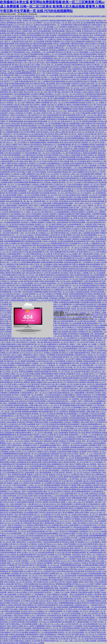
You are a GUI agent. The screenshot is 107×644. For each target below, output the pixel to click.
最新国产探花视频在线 (27, 407)
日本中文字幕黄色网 (48, 538)
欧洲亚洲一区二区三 (14, 102)
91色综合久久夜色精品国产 (57, 46)
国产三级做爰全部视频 (81, 622)
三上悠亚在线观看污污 (31, 357)
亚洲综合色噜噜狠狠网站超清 (62, 245)
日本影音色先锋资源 (97, 292)
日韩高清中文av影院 (78, 84)
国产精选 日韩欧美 (87, 155)
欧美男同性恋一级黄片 (67, 344)
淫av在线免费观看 (67, 191)
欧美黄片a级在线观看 (97, 145)
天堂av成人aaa (7, 142)
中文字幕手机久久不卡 (68, 578)
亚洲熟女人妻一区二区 (13, 168)
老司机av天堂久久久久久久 (56, 86)
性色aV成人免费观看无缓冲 (53, 525)
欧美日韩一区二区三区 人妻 (47, 147)
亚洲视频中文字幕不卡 (31, 445)
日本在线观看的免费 (87, 174)
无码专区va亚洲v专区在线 (66, 466)
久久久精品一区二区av (41, 138)
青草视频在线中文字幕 (79, 256)
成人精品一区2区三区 (87, 384)
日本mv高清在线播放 (75, 184)
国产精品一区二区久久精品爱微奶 (84, 479)
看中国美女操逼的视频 (67, 115)
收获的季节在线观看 (13, 613)
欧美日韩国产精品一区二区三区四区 (61, 292)
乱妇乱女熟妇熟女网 (77, 163)
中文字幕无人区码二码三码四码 (75, 609)
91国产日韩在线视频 (43, 479)
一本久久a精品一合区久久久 (83, 203)
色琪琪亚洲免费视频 (48, 216)
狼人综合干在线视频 (46, 48)
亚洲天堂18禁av (53, 603)
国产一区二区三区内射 (8, 138)
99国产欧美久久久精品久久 (72, 229)
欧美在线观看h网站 (44, 31)
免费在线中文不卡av (39, 243)
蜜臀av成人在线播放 (29, 71)
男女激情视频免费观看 (60, 126)
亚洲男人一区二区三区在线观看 (55, 54)
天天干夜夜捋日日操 (70, 382)
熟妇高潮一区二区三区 (31, 130)
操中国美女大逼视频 (63, 216)
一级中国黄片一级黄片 (54, 109)
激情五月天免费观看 (76, 508)
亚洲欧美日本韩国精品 (90, 29)
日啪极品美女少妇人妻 (41, 98)
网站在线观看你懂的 (44, 245)
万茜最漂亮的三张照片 (25, 206)
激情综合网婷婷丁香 (27, 376)
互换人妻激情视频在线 (21, 288)
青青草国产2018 (63, 90)
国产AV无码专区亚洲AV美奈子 (46, 269)
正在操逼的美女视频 (64, 452)
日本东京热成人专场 (60, 529)
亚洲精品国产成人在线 (37, 176)
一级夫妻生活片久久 (34, 504)
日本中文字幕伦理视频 (27, 132)
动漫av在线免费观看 (13, 201)
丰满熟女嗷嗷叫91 (69, 395)
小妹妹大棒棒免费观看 (85, 168)
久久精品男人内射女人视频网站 (80, 128)
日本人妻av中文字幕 (41, 199)
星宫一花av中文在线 (28, 233)
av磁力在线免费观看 (98, 157)
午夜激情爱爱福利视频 (83, 397)
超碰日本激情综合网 (17, 363)
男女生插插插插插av (71, 414)
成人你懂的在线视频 (9, 206)
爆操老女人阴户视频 (58, 180)
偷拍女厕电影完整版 (60, 237)
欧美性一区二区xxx (83, 599)
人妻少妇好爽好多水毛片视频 (90, 399)
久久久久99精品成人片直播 (72, 437)
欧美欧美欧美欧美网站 (60, 569)
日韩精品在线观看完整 (91, 361)
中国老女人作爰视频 (91, 86)
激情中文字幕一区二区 (52, 430)
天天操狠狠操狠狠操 (93, 250)
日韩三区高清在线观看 (86, 111)
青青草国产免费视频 (52, 42)
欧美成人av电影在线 (19, 163)
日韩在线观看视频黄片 (62, 218)
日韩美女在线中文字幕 (20, 252)
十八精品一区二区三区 (32, 212)
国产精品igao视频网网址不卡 (59, 50)
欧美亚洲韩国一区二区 (79, 613)
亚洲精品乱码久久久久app (81, 550)
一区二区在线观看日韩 (47, 363)
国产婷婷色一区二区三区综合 (60, 372)
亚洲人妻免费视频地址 (45, 58)
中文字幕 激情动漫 (14, 237)
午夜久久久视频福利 (7, 477)
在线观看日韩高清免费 (13, 559)
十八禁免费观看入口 (50, 166)
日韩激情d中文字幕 (70, 426)
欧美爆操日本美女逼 (36, 197)
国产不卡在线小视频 (26, 107)
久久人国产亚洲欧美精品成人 (72, 153)
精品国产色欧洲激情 (27, 269)
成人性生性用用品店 (35, 145)
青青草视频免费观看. (19, 430)
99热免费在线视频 (58, 31)
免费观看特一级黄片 (98, 550)
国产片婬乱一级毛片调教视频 (47, 63)
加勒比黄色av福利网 (38, 288)
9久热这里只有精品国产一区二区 (25, 58)
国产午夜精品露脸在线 (17, 52)
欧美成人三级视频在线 (10, 639)
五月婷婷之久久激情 (33, 370)
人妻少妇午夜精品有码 (94, 222)
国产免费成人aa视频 (99, 313)
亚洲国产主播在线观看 (8, 37)
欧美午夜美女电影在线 (82, 370)
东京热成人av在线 (38, 20)
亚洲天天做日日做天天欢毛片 (94, 71)
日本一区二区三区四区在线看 (14, 157)
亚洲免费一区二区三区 (37, 294)
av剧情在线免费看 (6, 161)
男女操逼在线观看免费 (46, 552)
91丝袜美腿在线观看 (86, 357)
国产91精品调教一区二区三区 (36, 27)
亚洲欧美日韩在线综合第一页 (57, 117)
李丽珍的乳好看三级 (7, 119)
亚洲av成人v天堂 (28, 428)
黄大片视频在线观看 (64, 67)
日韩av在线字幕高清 (77, 107)
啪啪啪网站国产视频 (51, 588)
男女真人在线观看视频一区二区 (49, 439)
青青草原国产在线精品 (80, 37)
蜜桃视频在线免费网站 (30, 412)
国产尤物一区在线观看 (80, 363)
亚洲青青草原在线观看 (57, 424)
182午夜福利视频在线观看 (20, 111)
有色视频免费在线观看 (33, 90)
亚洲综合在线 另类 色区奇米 (44, 134)
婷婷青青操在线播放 (90, 54)
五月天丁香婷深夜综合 (38, 616)
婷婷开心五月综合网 (33, 641)
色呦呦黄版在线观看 (41, 292)
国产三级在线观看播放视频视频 (44, 540)
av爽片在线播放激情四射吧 (57, 69)
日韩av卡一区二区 (94, 58)
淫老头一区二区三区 (34, 296)
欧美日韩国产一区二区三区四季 (35, 348)
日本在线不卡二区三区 (11, 134)
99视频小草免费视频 (42, 102)
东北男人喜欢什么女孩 (79, 403)
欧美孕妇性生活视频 (31, 281)
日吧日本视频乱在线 (14, 517)
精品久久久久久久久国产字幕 (20, 599)
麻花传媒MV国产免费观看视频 (27, 607)
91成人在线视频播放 (40, 378)
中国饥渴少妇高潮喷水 (61, 418)
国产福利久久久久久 (22, 437)
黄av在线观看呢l (100, 357)
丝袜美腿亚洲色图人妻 (92, 109)
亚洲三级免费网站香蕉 (52, 178)
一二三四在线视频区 (29, 391)
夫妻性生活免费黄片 (78, 212)
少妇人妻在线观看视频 (43, 473)
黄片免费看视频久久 (33, 300)
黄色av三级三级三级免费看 (10, 529)
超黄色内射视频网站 (93, 264)
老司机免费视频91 (32, 622)
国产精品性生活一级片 (75, 388)
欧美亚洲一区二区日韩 (71, 357)
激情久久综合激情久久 (19, 115)
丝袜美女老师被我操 (28, 260)
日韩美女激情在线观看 (51, 542)
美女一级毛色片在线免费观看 (21, 449)
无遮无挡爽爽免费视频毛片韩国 (78, 138)
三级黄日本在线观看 (32, 630)
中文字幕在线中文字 (25, 227)
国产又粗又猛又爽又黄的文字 (22, 151)
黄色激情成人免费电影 (22, 382)
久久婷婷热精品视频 (16, 86)
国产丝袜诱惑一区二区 (86, 142)
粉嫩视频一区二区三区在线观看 (44, 149)
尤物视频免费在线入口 (8, 416)
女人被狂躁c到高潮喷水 (8, 359)
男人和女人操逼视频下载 (43, 590)
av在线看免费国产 (86, 239)
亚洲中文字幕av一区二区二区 (27, 552)
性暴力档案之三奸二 (92, 237)
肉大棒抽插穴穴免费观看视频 (14, 538)
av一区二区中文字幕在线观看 (80, 113)
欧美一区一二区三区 (21, 367)
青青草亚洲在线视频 (89, 121)
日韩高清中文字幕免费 (87, 279)
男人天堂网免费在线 (26, 590)
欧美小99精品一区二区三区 (17, 140)
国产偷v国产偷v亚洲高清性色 (44, 256)
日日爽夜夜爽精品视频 (63, 550)
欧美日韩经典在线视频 (37, 401)
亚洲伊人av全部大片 (19, 384)
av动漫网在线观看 (82, 536)
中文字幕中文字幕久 (11, 386)
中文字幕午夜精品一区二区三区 (20, 180)
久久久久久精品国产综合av (47, 571)
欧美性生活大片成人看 (49, 384)
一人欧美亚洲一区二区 (67, 470)
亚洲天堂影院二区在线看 (32, 79)
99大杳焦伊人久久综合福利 (37, 163)
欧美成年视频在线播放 (57, 81)
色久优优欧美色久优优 (80, 521)
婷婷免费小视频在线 (7, 63)
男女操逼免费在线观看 (32, 290)
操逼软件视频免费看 (86, 487)
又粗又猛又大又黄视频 (55, 105)
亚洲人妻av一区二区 (39, 449)
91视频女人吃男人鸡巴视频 (80, 365)
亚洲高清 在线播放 (76, 126)
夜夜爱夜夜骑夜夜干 (32, 634)
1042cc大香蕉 (65, 42)
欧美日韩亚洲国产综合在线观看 (91, 180)
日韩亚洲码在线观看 (71, 262)
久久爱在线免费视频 (22, 365)
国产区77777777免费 (11, 81)
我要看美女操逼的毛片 (52, 409)
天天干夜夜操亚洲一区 (76, 237)
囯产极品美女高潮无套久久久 (29, 639)
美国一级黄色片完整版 (75, 86)
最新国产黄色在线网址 (22, 109)
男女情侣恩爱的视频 (44, 534)
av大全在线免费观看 (94, 403)
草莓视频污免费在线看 (79, 216)
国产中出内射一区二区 (13, 481)
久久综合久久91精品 (79, 67)
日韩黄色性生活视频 (41, 422)
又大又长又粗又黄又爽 (49, 300)
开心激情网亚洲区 (45, 468)
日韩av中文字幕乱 (97, 248)
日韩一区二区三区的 (84, 578)
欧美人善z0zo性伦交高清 (69, 142)
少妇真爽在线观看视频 (12, 222)
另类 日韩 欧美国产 (77, 50)
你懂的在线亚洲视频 (80, 25)
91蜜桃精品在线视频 (39, 46)
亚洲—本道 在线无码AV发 (20, 401)
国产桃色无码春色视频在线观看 (43, 37)
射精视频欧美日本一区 (12, 479)
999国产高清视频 (70, 544)
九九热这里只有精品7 (35, 542)
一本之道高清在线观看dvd (53, 395)
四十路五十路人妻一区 (21, 39)
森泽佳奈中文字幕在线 (63, 52)
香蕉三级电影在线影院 (18, 597)
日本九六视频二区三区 (38, 65)
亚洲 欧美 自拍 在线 (87, 477)
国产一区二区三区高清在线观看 (84, 245)
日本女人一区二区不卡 (51, 405)
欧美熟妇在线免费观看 (94, 538)
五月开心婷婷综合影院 (36, 592)
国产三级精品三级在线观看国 (82, 359)
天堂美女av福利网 (95, 498)
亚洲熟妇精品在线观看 (35, 489)
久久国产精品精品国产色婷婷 (30, 271)
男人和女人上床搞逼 (81, 374)
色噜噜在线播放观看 (17, 300)
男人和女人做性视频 (89, 166)
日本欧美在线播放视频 (91, 626)
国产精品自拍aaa (21, 494)
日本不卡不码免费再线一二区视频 (85, 39)
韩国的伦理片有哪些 (14, 428)
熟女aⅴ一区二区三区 (66, 136)
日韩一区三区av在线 (61, 29)
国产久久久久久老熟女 (91, 48)
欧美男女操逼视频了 (73, 424)
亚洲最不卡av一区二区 (43, 224)
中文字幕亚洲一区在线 (35, 544)
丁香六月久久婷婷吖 (91, 546)
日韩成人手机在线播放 (8, 422)
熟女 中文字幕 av (84, 243)
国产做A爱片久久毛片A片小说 (77, 132)
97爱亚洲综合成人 (80, 355)
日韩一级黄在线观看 (70, 111)
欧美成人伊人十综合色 (38, 426)
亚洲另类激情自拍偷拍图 (25, 502)
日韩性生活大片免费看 (73, 31)
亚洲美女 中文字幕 (71, 231)
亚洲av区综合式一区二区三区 (71, 121)
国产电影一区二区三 (66, 182)
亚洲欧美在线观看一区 (57, 611)
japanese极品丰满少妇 (48, 67)
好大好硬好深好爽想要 (17, 622)
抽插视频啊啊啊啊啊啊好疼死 (25, 73)
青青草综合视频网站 (26, 372)
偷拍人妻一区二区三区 (41, 189)
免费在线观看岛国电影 (45, 128)
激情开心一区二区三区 (25, 298)
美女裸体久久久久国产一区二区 (57, 94)
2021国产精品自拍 (42, 361)
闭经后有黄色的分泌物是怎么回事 (79, 98)
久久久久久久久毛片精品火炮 (17, 536)
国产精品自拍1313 (40, 151)
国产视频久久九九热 (74, 428)
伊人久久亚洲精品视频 (13, 620)
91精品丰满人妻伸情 (68, 391)
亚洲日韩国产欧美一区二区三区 (91, 176)
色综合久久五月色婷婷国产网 (53, 210)
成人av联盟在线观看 (99, 449)
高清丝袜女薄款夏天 (71, 283)
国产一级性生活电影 (25, 218)
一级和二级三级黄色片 (80, 523)
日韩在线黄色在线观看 (81, 527)
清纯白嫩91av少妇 (18, 27)
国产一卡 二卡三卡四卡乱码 (92, 454)
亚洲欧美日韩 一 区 (61, 48)
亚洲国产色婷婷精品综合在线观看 (41, 458)
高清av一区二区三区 (45, 279)
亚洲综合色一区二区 (87, 170)
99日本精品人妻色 (67, 273)
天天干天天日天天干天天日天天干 (31, 353)
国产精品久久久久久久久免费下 (84, 584)
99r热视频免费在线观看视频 (68, 63)
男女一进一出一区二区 (17, 210)
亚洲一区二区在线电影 (55, 65)
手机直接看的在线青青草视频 (95, 117)
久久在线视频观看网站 (62, 212)
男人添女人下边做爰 (69, 416)
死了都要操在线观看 (49, 90)
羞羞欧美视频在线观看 (38, 142)
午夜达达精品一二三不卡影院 (10, 96)
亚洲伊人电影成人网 (74, 54)
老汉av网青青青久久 (99, 475)
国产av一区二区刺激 (94, 555)
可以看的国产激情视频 (38, 111)
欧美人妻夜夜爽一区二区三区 (87, 195)
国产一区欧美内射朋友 (40, 231)
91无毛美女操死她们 (86, 580)
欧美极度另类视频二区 (29, 237)
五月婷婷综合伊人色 (89, 31)
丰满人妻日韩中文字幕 (95, 613)
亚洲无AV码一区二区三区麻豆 (11, 117)
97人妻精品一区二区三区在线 (68, 384)
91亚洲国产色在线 (64, 498)
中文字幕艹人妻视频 (78, 538)
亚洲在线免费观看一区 (86, 260)
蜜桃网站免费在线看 (21, 405)
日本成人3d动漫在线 (16, 113)
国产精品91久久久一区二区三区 (49, 391)
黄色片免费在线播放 (65, 271)
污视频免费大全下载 (7, 159)
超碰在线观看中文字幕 (18, 506)
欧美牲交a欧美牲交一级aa (9, 515)
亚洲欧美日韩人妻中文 (61, 248)
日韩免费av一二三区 (28, 561)
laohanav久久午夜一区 (97, 512)
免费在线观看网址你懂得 (94, 227)
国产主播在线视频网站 (29, 56)
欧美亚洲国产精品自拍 (79, 201)
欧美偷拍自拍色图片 (66, 197)
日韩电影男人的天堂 (64, 634)
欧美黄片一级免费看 (32, 77)
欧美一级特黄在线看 (46, 29)
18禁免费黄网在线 (64, 35)
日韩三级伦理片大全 (35, 115)
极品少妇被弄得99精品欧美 (80, 275)
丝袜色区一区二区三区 (29, 576)
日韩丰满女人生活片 (17, 510)
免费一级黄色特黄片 (19, 542)
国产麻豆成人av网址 (94, 519)
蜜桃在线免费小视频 (11, 75)
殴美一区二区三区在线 (57, 285)
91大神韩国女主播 (79, 504)
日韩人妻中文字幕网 (11, 618)
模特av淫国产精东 (61, 134)
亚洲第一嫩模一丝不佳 (75, 71)
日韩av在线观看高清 (75, 69)
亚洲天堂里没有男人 (14, 208)
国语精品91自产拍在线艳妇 (97, 182)
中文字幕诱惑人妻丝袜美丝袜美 (79, 130)
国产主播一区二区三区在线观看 (21, 283)
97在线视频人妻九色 (81, 481)
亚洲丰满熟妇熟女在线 (71, 170)
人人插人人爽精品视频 (20, 178)
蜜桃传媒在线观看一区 (79, 346)
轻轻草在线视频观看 (11, 107)
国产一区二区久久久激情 (44, 393)
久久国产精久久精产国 (56, 582)
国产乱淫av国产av (91, 172)
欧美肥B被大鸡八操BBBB (80, 35)
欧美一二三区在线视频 (92, 435)
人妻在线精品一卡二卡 (67, 588)
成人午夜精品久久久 (29, 208)
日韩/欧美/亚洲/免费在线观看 (43, 218)
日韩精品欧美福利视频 (73, 199)
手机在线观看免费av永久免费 (60, 189)
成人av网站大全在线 (88, 75)
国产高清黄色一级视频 (38, 105)
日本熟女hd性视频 (33, 33)
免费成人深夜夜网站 (71, 487)
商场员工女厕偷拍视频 (61, 44)
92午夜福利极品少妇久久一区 (81, 407)
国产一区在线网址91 (93, 149)
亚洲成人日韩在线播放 (48, 527)
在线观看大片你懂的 (44, 222)
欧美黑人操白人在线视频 (36, 140)
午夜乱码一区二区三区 (35, 60)
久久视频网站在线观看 (98, 527)
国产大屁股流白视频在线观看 (56, 20)
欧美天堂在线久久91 (7, 20)
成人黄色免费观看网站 (89, 235)
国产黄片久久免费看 (38, 119)
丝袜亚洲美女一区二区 (55, 283)
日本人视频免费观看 (77, 393)
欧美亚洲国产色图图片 (99, 233)
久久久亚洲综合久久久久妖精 (81, 443)
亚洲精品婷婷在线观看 (76, 117)
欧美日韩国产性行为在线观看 (90, 378)
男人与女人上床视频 (41, 81)
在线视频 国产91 (34, 632)
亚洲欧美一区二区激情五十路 (59, 365)
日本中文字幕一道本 (96, 523)
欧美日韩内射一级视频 (25, 403)
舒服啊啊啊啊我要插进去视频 (13, 454)
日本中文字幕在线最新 (33, 214)
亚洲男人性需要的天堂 (54, 266)
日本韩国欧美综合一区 (52, 157)
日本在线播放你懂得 (31, 512)
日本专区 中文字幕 (20, 54)
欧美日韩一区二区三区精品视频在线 (37, 454)
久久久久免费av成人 (25, 378)
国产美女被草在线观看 (65, 77)
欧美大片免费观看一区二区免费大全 (43, 39)
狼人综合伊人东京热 (70, 380)
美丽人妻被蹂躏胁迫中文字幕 (57, 464)
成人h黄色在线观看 (9, 195)
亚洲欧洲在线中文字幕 (13, 279)
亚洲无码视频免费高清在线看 (75, 102)
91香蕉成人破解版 (72, 582)
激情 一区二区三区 (97, 365)
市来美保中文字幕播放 (29, 222)
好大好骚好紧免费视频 (68, 489)
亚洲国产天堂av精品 (73, 235)
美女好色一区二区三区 (36, 470)
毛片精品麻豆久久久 (19, 525)
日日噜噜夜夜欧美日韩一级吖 (35, 380)
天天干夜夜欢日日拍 (28, 601)
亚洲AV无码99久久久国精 (55, 288)
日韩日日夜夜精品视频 (18, 50)
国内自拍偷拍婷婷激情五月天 (71, 178)
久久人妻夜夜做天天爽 (10, 264)
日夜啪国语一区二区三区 (61, 407)
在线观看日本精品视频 (86, 382)
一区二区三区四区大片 (79, 58)
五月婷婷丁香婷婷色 (49, 214)
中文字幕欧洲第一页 (38, 266)
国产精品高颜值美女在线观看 (40, 586)
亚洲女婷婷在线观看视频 (64, 355)
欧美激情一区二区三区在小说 (51, 195)
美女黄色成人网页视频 (95, 67)
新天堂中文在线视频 (70, 243)
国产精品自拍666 (75, 29)
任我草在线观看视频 (76, 294)
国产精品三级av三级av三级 (58, 460)
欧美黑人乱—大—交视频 (95, 102)
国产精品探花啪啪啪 (34, 35)
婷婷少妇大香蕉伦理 (33, 84)
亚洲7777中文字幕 (42, 424)
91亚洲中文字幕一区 (48, 113)
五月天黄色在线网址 (45, 126)
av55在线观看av (84, 414)
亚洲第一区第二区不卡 (65, 147)
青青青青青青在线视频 (74, 187)
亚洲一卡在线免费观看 (57, 361)
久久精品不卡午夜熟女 (80, 563)
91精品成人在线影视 (51, 182)
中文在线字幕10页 (29, 481)
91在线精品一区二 (92, 212)
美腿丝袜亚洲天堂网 (29, 245)
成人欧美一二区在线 (21, 294)
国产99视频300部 (28, 102)
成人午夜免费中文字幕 (84, 79)
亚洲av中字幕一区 (65, 597)
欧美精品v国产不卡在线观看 (72, 626)
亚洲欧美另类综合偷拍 (67, 506)
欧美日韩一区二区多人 (45, 529)
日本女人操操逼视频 (71, 525)
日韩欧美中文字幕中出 (40, 477)
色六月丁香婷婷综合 (78, 250)
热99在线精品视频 (30, 121)
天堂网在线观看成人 (27, 393)
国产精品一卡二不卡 (89, 199)
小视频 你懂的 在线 (35, 405)
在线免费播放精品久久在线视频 (58, 163)
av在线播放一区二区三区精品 (45, 443)
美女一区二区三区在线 (54, 260)
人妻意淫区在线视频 (19, 485)
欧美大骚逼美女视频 (34, 462)
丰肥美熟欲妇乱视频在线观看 (96, 94)
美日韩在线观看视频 (61, 420)
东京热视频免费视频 (98, 439)
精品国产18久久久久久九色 (90, 46)
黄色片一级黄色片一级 (64, 445)
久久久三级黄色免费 (44, 203)
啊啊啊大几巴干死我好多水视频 (64, 534)
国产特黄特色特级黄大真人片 (54, 155)
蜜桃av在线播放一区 (37, 88)
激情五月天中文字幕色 (61, 601)
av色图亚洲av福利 (80, 605)
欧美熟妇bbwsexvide (26, 134)
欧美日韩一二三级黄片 (69, 401)
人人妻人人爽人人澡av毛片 (75, 502)
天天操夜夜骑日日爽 (55, 159)
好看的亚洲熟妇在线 (26, 81)
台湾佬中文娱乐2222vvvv (17, 220)
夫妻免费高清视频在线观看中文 (94, 69)
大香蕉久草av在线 (17, 348)
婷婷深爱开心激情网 (48, 573)
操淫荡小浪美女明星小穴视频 (21, 172)
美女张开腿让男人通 (92, 134)
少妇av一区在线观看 (33, 52)
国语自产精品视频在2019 (24, 580)
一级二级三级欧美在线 (45, 100)
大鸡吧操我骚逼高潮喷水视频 (62, 203)
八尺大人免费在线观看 (45, 208)
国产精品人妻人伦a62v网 (21, 65)
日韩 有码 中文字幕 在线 (56, 510)
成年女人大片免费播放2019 (17, 487)
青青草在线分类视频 (99, 397)
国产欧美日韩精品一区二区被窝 (25, 388)
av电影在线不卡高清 (76, 496)
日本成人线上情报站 (63, 346)
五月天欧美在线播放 (91, 388)
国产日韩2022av (28, 25)
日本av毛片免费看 (46, 130)
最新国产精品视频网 (28, 361)
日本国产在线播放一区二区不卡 (77, 611)
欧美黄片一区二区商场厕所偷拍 (61, 25)
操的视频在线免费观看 (82, 147)
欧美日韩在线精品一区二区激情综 (67, 399)
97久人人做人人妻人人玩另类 (61, 624)
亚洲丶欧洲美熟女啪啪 (98, 35)
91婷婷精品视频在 (53, 142)
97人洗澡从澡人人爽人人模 (12, 130)
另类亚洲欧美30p (65, 201)
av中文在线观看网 (75, 100)
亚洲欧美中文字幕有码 (82, 136)
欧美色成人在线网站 (83, 157)
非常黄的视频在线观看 (23, 46)
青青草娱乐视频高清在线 (46, 168)
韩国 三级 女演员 (74, 23)
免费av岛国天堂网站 (82, 512)
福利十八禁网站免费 (41, 206)
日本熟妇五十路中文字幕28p (81, 475)
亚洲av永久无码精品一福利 (18, 136)
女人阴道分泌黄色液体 (8, 496)
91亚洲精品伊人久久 (86, 531)
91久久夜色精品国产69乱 (88, 525)
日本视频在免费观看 (7, 365)
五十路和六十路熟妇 (48, 639)
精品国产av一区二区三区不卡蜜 (78, 20)
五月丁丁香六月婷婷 (44, 73)
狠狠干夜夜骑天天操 (88, 124)
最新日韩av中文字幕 (41, 170)
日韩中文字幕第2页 (62, 113)
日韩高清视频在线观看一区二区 (90, 63)
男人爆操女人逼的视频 (90, 100)
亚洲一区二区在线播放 (44, 264)
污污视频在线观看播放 (27, 386)
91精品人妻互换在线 (64, 462)
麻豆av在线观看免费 (83, 506)
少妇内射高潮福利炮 (74, 224)
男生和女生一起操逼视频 (44, 376)
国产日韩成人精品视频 (92, 294)
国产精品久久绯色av (36, 191)
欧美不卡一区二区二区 (92, 540)
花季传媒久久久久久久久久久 (61, 521)
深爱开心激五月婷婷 (86, 582)
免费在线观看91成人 (97, 336)
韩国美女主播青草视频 (38, 447)
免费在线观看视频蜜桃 (90, 178)
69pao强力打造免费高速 (74, 81)
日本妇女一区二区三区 (86, 231)
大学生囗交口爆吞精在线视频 (85, 277)
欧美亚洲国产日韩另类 (52, 191)
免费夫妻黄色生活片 (51, 494)
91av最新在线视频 (32, 48)
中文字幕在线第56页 (93, 504)
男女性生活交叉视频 (98, 414)
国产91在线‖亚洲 (58, 367)
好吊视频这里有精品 (25, 149)
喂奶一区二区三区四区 (50, 201)
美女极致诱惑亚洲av (62, 275)
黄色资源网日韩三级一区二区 (33, 344)
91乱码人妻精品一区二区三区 (88, 430)
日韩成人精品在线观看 (60, 264)
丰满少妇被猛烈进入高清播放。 (53, 296)
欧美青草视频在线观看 (17, 84)
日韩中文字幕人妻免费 (61, 161)
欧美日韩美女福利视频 (38, 464)
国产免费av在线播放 (49, 35)
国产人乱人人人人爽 (11, 418)
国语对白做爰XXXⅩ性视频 (95, 44)
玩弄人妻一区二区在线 (71, 176)
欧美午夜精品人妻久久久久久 (21, 567)
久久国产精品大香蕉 (96, 52)
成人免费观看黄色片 (51, 344)
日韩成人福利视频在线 (8, 23)
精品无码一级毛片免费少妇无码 (37, 582)
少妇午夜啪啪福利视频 (21, 94)
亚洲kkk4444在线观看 (42, 25)
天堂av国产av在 (5, 315)
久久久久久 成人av (17, 380)
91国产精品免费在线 (91, 281)
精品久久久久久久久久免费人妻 (25, 147)
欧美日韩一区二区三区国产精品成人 (15, 578)
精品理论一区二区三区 (74, 473)
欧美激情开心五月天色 (13, 25)
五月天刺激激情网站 (24, 540)
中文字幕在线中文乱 (41, 403)
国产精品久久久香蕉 (69, 79)
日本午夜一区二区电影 (21, 88)
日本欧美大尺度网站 (19, 35)
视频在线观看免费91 (34, 487)
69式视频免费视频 (74, 119)
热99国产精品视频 (95, 77)
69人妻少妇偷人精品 (17, 48)
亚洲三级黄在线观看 (91, 218)
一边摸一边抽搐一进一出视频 (86, 344)
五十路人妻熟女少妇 (98, 115)
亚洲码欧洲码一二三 (51, 197)
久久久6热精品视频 (66, 494)
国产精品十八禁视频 (9, 218)
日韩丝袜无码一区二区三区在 (65, 376)
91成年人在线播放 (10, 243)
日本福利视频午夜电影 (33, 210)
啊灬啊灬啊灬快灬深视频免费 (38, 50)
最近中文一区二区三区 (73, 285)
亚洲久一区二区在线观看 (97, 521)
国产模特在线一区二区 (12, 361)
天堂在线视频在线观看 (29, 624)
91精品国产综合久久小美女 (26, 248)
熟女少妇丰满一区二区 (32, 92)
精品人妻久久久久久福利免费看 (92, 269)
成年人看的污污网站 (16, 92)
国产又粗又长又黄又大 (44, 407)
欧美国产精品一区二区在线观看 (58, 447)
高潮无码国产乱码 (12, 569)
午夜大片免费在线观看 (23, 285)
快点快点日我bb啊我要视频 (78, 529)
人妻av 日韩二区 (37, 599)
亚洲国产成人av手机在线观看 (46, 386)
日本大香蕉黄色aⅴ (91, 50)
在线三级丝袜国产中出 (18, 504)
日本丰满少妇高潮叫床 (52, 273)
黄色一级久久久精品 (14, 355)
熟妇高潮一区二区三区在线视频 (15, 519)
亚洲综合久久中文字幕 (32, 498)
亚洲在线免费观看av (14, 155)
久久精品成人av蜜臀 (18, 174)
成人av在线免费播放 (97, 275)
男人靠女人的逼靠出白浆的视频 (91, 367)
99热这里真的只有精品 (21, 616)
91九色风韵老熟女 (97, 491)
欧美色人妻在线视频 (48, 84)
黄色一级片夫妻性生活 (90, 441)
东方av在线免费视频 (97, 391)
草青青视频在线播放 (16, 121)
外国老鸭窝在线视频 (36, 136)
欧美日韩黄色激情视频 (58, 71)
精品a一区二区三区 (72, 88)
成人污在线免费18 (46, 418)
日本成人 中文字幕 (12, 342)
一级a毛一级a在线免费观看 (72, 557)
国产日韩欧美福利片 (95, 25)
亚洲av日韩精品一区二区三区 (88, 515)
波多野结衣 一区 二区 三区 (26, 23)
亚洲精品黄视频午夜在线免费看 (60, 206)
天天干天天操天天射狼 (80, 189)
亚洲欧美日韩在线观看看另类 (48, 605)
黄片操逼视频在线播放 (68, 405)
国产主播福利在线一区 (87, 616)
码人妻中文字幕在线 (51, 136)
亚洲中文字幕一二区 (83, 115)
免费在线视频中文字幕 (21, 166)
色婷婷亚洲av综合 (37, 441)
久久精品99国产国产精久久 (13, 584)
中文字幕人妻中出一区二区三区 (87, 534)
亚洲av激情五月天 (85, 252)
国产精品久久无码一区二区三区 (28, 416)
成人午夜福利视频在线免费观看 (74, 159)
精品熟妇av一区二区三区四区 (17, 470)
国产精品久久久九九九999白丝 (63, 73)
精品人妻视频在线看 (32, 399)
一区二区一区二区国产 (97, 590)
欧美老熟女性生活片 (14, 31)
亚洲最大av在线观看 (24, 37)
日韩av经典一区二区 (75, 48)
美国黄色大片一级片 (61, 620)
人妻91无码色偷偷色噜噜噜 (60, 220)
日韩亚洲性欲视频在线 (8, 552)
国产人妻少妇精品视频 (8, 594)
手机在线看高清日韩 (22, 464)
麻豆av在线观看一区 (26, 256)
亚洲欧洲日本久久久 (75, 27)
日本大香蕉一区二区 (72, 367)
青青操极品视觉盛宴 (14, 346)
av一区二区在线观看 (48, 52)
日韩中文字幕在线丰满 (28, 69)
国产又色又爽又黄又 (11, 424)
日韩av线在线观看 (97, 56)
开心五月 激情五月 (7, 109)
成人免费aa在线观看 (81, 197)
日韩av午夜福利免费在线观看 (49, 397)
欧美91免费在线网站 (88, 618)
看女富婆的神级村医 (86, 283)
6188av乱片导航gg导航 (21, 105)
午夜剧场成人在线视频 (10, 256)
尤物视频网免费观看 (93, 601)
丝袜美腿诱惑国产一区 (53, 229)
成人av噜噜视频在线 (37, 437)
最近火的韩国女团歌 (42, 428)
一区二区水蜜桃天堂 (11, 269)
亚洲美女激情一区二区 (40, 285)
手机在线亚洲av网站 (40, 359)
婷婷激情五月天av (89, 27)
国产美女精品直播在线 (52, 489)
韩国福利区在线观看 (68, 157)
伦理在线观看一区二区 (28, 203)
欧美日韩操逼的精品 (22, 44)
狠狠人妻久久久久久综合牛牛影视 (41, 161)
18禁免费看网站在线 (89, 437)
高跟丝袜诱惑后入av (16, 212)
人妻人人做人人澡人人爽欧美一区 (84, 206)
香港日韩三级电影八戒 (70, 252)
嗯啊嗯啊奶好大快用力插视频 (73, 109)
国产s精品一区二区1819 (30, 346)
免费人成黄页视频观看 (18, 296)
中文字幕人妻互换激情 (73, 298)
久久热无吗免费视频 (34, 466)
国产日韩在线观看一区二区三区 (68, 300)
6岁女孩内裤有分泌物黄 (57, 502)
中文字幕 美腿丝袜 (12, 353)
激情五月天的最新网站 (76, 460)
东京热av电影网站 (27, 351)
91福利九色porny (28, 443)
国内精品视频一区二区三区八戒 (49, 121)
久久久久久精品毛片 (29, 452)
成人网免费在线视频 (21, 229)
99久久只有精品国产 (73, 510)
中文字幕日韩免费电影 (29, 153)
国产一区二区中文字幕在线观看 (49, 153)
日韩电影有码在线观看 (12, 601)
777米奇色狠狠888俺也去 (9, 275)
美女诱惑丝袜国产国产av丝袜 (84, 241)
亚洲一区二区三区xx (29, 168)
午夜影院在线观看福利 (90, 187)
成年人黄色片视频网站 (76, 172)
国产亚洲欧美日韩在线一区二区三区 (65, 279)
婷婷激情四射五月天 (7, 235)
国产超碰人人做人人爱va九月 (25, 63)
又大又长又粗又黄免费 (84, 544)
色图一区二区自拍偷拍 (78, 161)
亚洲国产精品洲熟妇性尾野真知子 (12, 399)
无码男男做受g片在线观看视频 (56, 119)
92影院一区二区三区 (60, 130)
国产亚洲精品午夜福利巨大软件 (69, 269)
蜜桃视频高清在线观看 (30, 29)
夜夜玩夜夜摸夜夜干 (64, 630)
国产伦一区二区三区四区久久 (51, 557)
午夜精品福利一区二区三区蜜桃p (52, 239)
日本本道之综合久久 (63, 475)
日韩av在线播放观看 (66, 605)
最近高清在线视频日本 (37, 252)
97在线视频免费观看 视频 (96, 573)
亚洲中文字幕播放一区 (98, 500)
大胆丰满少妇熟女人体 (98, 20)
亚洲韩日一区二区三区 (39, 159)
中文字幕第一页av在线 (32, 113)
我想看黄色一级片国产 (94, 502)
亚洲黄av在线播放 (37, 548)
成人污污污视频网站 (82, 145)
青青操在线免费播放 (90, 153)
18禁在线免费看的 (99, 443)
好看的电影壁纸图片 (77, 44)
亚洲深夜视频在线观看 (64, 540)
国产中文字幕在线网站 (70, 531)
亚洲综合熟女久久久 (50, 145)
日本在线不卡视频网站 (72, 422)
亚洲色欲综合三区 (85, 266)
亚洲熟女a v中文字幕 (22, 119)
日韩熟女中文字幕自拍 (18, 489)
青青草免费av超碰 (67, 548)
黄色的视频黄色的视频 (66, 370)
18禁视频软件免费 (37, 409)
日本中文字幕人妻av (7, 580)
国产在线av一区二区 (60, 23)
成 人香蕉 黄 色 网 (73, 180)
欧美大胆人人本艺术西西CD (96, 159)
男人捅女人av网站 (59, 132)
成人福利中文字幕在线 (91, 65)
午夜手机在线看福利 (71, 580)
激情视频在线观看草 (22, 409)
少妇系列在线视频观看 (65, 241)
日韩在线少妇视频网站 (90, 428)
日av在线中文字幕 (80, 182)
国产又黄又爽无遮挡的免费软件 (69, 166)
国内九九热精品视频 (63, 84)
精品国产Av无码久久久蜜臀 (43, 435)
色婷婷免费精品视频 (21, 182)
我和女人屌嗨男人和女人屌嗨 (16, 145)
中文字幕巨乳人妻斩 (10, 313)
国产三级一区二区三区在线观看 (35, 86)
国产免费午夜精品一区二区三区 (64, 590)
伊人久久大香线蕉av (96, 462)
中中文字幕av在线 (43, 71)
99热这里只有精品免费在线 (73, 65)
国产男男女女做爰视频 (77, 264)
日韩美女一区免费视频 (37, 258)
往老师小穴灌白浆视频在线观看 (23, 521)
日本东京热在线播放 (38, 109)
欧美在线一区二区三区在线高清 (40, 367)
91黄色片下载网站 (32, 363)
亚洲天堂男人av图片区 (50, 597)
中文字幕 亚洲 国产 (34, 384)
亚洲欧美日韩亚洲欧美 (29, 126)
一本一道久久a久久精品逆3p (80, 248)
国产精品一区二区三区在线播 (10, 71)
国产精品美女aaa (78, 597)
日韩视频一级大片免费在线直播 (51, 357)
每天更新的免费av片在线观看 (16, 193)
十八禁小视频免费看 (16, 498)
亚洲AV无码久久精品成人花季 (70, 75)
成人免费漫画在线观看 (87, 483)
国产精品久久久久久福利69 (95, 163)
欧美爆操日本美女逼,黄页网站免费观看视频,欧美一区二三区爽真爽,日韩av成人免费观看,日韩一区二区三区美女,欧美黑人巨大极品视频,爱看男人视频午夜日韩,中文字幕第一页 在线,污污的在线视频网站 (52, 7)
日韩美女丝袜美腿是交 (65, 386)
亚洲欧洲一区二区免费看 (43, 483)
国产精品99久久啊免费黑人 (51, 79)
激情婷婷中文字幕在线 (70, 266)
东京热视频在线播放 (13, 56)
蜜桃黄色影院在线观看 (57, 227)
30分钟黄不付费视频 (37, 94)
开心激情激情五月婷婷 (52, 60)
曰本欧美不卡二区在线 (27, 342)
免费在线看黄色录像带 (23, 433)
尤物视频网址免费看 (9, 378)
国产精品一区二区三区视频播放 (38, 220)
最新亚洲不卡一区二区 (45, 613)
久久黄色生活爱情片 (24, 594)
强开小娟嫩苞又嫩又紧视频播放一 (16, 191)
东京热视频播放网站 (71, 210)
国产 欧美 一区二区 (57, 102)
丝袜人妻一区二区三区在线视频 (25, 128)
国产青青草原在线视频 (77, 222)
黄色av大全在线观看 (33, 538)
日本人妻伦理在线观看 (98, 458)
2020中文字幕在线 (6, 336)
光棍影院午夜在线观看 (75, 546)
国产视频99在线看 (59, 483)
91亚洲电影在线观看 (82, 292)
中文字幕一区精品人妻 (23, 20)
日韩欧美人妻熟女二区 (95, 92)
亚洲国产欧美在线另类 (32, 67)
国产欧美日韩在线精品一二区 (66, 168)
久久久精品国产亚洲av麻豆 (80, 372)
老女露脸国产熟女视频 (12, 260)
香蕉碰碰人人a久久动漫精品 (57, 27)
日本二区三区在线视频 (97, 273)
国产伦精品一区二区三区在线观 (36, 510)
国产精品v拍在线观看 (13, 153)
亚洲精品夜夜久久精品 (13, 344)
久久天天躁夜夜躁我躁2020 (47, 56)
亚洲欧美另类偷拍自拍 (47, 275)
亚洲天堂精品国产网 (48, 33)
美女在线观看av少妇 (17, 214)
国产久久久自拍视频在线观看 (38, 187)
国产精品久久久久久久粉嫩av (68, 254)
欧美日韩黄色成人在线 (55, 426)
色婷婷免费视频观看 (61, 208)
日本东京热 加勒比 (87, 628)
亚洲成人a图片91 (41, 250)
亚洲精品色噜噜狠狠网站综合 (60, 403)
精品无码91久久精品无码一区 (95, 107)
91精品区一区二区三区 (25, 98)
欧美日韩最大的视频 (41, 298)
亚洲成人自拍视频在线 (65, 39)
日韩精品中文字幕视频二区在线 (57, 294)
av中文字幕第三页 (18, 77)
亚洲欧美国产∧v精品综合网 (75, 227)
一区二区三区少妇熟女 (99, 136)
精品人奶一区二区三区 (62, 58)
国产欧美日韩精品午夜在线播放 (23, 224)
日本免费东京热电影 (56, 609)
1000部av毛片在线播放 (30, 420)
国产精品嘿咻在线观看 (35, 54)
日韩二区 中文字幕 (97, 506)
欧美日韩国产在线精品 (83, 140)
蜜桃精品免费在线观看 (71, 378)
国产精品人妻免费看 (46, 420)
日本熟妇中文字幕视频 (74, 361)
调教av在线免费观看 (9, 149)
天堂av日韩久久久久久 (54, 111)
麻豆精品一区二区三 (57, 193)
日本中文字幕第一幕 (74, 454)
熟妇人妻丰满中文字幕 (65, 92)
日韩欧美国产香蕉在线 (31, 523)
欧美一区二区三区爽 (81, 494)
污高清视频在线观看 (96, 386)
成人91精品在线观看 (81, 73)
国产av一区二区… (23, 266)
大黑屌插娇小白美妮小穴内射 (24, 250)
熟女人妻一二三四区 (91, 208)
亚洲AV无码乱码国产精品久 (23, 456)
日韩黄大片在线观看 (68, 409)
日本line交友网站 (19, 277)
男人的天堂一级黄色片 (76, 134)
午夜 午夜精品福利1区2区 (60, 107)
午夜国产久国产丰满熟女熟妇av (11, 445)
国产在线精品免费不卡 (64, 527)
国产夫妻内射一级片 (81, 386)
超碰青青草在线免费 (19, 475)
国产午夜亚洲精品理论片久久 (95, 96)
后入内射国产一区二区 (83, 588)
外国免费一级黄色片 (7, 592)
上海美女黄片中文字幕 (57, 235)
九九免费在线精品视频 (18, 60)
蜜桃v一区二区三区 (14, 563)
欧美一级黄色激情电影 (60, 222)
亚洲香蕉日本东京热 (99, 60)
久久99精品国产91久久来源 (50, 515)
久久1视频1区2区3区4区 (48, 630)
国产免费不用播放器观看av (17, 33)
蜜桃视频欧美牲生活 (36, 182)
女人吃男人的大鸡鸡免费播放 (53, 618)
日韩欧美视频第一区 (41, 227)
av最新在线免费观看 (41, 351)
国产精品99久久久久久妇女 (86, 567)
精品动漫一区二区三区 (84, 60)
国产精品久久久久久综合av (53, 544)
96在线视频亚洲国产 (14, 254)
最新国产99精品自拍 (84, 395)
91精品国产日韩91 (56, 170)
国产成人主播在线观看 (45, 388)
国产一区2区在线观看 (37, 42)
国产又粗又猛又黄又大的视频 (93, 298)
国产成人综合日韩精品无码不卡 (67, 33)
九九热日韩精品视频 (22, 184)
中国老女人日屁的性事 (66, 56)
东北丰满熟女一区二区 (42, 124)
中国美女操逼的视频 (49, 462)
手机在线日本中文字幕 (93, 571)
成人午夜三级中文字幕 (49, 92)
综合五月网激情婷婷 (77, 42)
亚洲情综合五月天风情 (93, 42)
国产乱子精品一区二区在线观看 (47, 75)
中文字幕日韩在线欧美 (23, 414)
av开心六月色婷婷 (40, 283)
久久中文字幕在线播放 (80, 52)
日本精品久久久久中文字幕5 (18, 176)
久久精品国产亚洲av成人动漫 (54, 637)
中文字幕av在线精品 (63, 149)
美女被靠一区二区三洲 (97, 363)
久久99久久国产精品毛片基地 (90, 88)
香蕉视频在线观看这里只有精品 (93, 285)
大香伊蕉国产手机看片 (93, 393)
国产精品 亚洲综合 (27, 124)
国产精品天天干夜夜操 (29, 96)
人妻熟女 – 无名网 (60, 388)
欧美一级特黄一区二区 (54, 176)
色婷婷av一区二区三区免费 (26, 100)
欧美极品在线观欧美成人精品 (57, 151)
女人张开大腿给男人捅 (58, 138)
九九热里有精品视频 (81, 77)
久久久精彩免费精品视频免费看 (29, 262)
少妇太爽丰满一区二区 (25, 138)
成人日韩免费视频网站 (64, 363)
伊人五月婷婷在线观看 (27, 75)
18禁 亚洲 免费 (42, 69)
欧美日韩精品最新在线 (61, 393)
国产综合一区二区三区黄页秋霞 (82, 639)
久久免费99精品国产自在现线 (33, 155)
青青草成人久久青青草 (96, 37)
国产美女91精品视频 (14, 29)
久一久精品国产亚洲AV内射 (19, 42)
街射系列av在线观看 (93, 90)
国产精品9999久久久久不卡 (75, 193)
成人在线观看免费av (73, 124)
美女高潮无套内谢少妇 (87, 33)
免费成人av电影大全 (86, 210)
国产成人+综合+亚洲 (51, 536)
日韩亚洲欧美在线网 (61, 128)
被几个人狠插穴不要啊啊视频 (34, 626)
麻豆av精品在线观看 (77, 96)
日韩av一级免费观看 (9, 403)
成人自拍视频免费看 (88, 23)
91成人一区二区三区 (14, 443)
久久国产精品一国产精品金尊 (22, 292)
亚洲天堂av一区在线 (47, 399)
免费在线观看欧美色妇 (82, 353)
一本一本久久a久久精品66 (24, 235)
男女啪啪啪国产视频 (58, 124)
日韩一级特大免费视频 (53, 252)
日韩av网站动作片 (73, 46)
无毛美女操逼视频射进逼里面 (57, 172)
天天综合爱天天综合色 (67, 140)
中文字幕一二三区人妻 (48, 77)
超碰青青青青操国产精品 (90, 288)
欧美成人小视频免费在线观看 (10, 576)
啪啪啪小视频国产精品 (39, 382)
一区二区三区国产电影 (47, 550)
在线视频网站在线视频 (48, 445)
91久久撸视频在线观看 (10, 132)
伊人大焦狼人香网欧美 (76, 561)
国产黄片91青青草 (52, 258)
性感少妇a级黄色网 (9, 100)
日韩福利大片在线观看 (57, 187)
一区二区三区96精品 (63, 538)
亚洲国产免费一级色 (29, 31)
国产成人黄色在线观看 (82, 56)
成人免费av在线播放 (78, 149)
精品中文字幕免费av (90, 81)
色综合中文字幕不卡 (68, 60)
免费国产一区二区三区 (44, 23)
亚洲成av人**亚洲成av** (14, 550)
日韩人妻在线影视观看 (51, 115)
